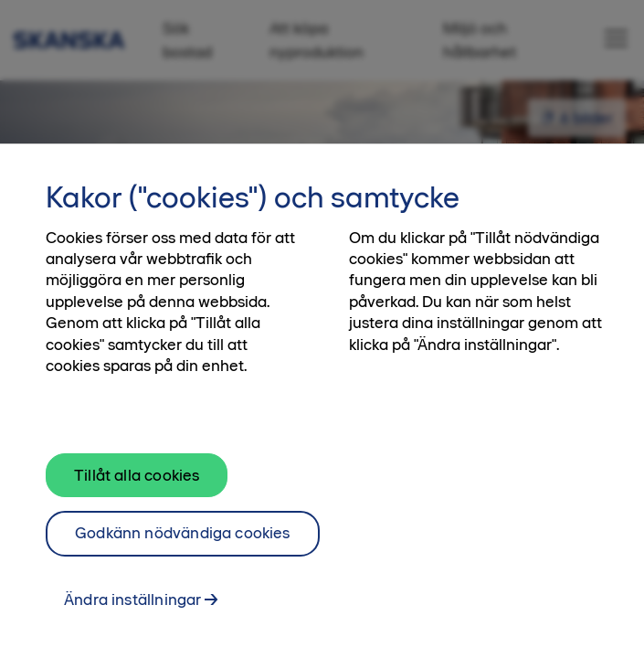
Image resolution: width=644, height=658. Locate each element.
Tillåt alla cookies (137, 483)
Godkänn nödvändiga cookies (183, 542)
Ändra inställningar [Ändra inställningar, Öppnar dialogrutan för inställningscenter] (132, 608)
